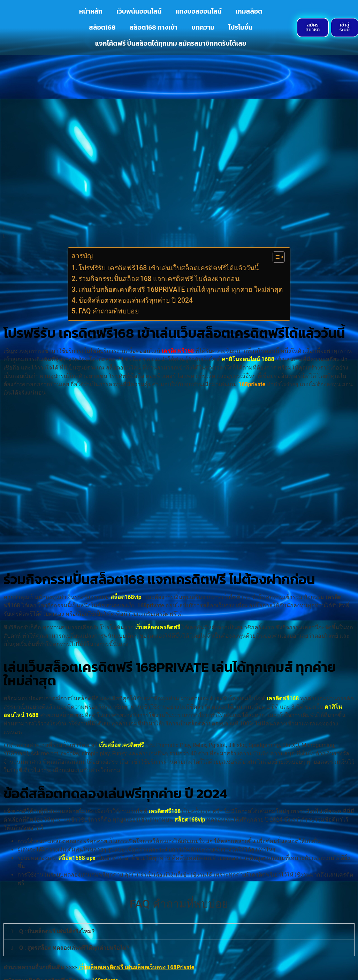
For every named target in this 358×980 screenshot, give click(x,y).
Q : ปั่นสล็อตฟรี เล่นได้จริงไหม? (57, 931)
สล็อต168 (102, 27)
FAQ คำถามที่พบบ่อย (109, 311)
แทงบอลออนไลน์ (198, 11)
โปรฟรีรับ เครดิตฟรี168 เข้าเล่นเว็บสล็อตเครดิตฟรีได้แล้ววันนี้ (169, 268)
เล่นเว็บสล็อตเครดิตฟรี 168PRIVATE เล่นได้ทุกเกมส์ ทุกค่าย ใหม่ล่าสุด (181, 290)
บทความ (203, 27)
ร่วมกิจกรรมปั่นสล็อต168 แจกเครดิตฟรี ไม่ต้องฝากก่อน (159, 279)
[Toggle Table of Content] (275, 257)
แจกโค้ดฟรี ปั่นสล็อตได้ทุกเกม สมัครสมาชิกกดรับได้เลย (171, 43)
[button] (179, 932)
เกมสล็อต (249, 11)
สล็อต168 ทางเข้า (153, 27)
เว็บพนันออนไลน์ (139, 11)
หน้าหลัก (91, 11)
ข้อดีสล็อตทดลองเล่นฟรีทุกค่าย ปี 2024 (136, 300)
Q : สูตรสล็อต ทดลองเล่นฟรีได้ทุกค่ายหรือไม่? (74, 948)
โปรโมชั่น (240, 27)
